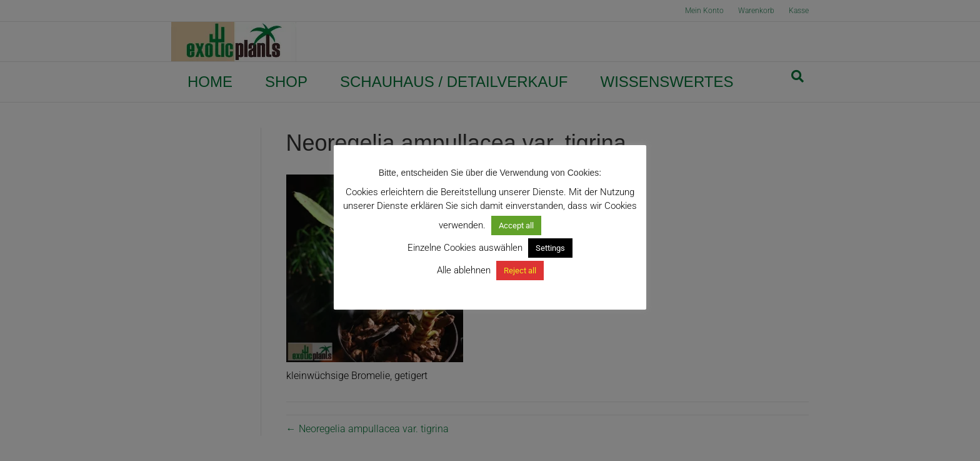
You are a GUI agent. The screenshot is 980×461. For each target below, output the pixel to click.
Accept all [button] (516, 225)
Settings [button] (550, 248)
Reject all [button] (520, 271)
